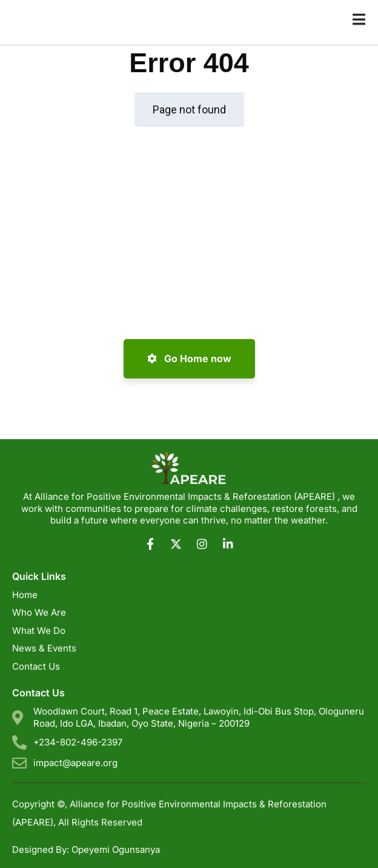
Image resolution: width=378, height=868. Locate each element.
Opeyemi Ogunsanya (116, 849)
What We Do (39, 631)
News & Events (44, 648)
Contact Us (36, 666)
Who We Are (39, 612)
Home (25, 595)
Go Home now (189, 358)
